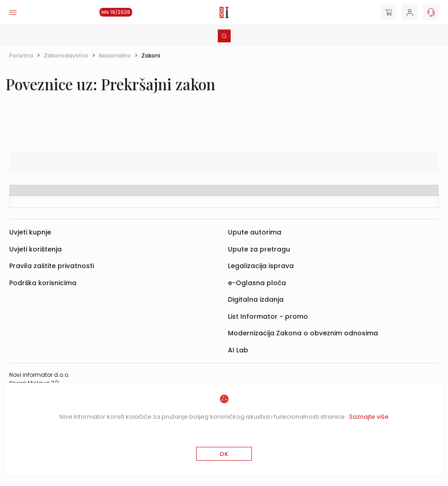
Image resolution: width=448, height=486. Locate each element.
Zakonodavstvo (66, 56)
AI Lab (238, 350)
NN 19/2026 (116, 12)
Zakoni (151, 56)
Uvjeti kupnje (30, 232)
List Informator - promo (268, 316)
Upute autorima (255, 232)
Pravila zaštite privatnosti (52, 266)
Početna (21, 56)
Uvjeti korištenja (35, 249)
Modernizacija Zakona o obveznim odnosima (303, 333)
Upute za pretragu (259, 249)
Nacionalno (115, 56)
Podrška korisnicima (43, 283)
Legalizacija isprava (261, 266)
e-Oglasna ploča (257, 283)
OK (224, 454)
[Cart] (389, 12)
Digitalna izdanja (256, 299)
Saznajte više (369, 417)
